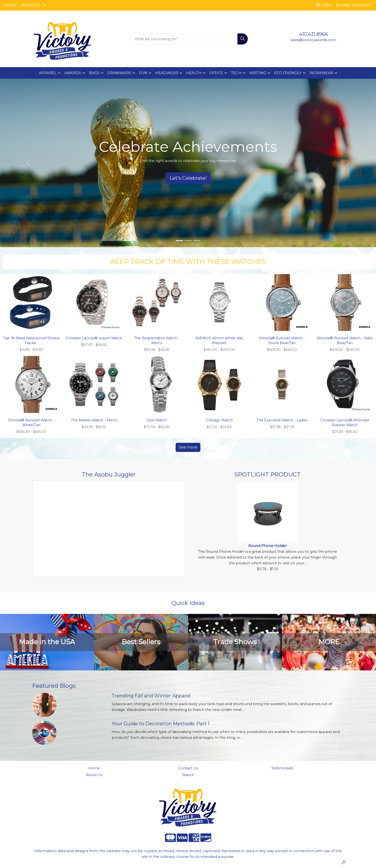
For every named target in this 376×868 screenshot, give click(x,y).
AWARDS (73, 73)
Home (94, 768)
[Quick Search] (183, 39)
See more (188, 447)
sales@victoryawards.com (313, 40)
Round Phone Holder (268, 546)
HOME (11, 5)
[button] (28, 163)
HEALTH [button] (194, 73)
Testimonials (282, 768)
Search (188, 775)
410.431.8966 (313, 34)
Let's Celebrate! (188, 178)
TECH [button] (236, 73)
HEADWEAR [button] (167, 73)
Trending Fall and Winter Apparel (151, 696)
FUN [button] (143, 73)
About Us (94, 775)
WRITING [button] (258, 73)
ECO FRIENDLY (288, 73)
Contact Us (188, 768)
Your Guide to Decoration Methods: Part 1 (161, 724)
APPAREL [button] (48, 73)
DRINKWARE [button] (119, 73)
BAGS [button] (94, 73)
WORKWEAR (321, 73)
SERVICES (30, 5)
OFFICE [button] (216, 73)
